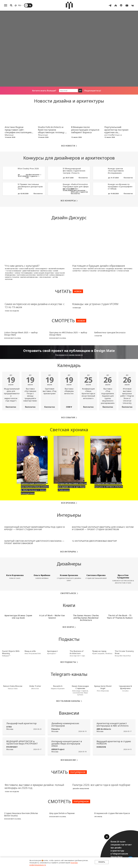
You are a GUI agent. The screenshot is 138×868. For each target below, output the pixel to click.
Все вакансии (68, 758)
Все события (68, 416)
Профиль (98, 815)
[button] (107, 837)
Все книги (68, 625)
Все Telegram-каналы (68, 699)
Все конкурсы (68, 201)
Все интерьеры (68, 550)
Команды (77, 308)
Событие (98, 336)
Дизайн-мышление (81, 787)
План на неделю (12, 311)
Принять (102, 863)
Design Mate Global (13, 338)
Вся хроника (68, 501)
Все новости (68, 146)
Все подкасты (68, 660)
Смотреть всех (68, 591)
